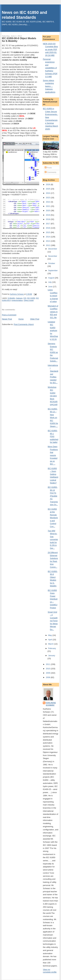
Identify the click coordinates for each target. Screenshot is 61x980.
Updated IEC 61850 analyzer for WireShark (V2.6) (53, 331)
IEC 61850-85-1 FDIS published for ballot (53, 436)
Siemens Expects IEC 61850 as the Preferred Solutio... (53, 352)
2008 (48, 677)
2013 (48, 241)
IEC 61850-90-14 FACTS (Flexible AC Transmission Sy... (53, 496)
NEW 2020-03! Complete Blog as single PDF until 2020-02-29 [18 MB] (50, 49)
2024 (48, 193)
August (52, 278)
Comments (50, 172)
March (51, 644)
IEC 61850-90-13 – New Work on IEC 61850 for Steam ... (53, 418)
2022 (48, 202)
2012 (48, 245)
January (52, 655)
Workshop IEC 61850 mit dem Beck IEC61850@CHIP (53, 396)
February (52, 648)
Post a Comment (9, 315)
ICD (25, 298)
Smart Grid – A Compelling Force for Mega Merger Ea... (53, 621)
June (51, 287)
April (50, 640)
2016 (48, 228)
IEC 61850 (31, 298)
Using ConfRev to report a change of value (53, 296)
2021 (48, 206)
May (50, 635)
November (53, 256)
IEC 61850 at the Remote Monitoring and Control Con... (53, 518)
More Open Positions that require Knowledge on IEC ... (53, 455)
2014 (48, 237)
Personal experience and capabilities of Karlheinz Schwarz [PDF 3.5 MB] (50, 68)
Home (21, 319)
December (53, 249)
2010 (48, 669)
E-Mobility (12, 298)
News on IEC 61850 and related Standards (24, 15)
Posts (48, 168)
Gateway (19, 298)
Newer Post (7, 319)
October (52, 263)
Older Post (35, 319)
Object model (29, 300)
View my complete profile (50, 971)
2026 (48, 184)
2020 (48, 211)
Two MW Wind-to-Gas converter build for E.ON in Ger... (53, 539)
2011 (48, 664)
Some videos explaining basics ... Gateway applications (49, 86)
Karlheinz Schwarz (51, 704)
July (50, 282)
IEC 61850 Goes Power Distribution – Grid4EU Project (53, 599)
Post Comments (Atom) (24, 324)
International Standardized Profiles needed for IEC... (53, 374)
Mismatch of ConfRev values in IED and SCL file (53, 312)
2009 (48, 673)
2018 (48, 219)
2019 (48, 215)
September (53, 270)
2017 (48, 224)
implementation (17, 300)
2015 (48, 232)
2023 (48, 198)
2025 (48, 189)
